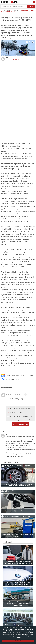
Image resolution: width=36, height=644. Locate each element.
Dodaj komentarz (21, 424)
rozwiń (29, 420)
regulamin (18, 416)
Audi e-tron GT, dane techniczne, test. (18, 511)
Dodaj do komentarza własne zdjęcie (20, 408)
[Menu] (34, 2)
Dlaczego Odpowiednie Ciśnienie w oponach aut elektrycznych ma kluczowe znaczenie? (18, 485)
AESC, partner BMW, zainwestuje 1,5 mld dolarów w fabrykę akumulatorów (18, 583)
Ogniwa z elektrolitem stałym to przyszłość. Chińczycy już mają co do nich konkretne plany (18, 562)
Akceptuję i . (21, 418)
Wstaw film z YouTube (15, 412)
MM (7, 58)
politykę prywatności (27, 416)
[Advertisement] (18, 81)
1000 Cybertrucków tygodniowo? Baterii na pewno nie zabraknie (18, 626)
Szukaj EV (31, 6)
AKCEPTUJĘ (18, 641)
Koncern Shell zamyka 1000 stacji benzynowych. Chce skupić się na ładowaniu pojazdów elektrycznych (18, 604)
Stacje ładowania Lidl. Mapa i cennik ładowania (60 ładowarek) (18, 535)
